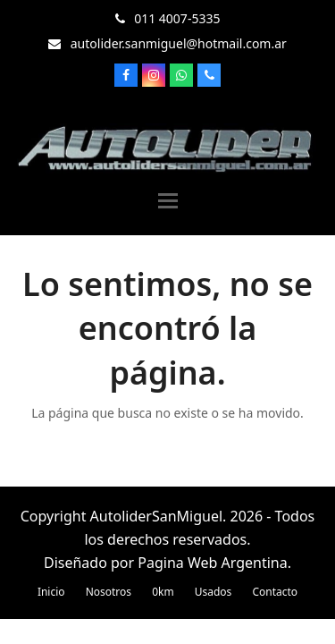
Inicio (51, 592)
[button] (168, 201)
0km (163, 592)
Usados (214, 592)
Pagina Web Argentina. (214, 563)
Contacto (275, 592)
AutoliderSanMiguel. (159, 516)
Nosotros (109, 592)
